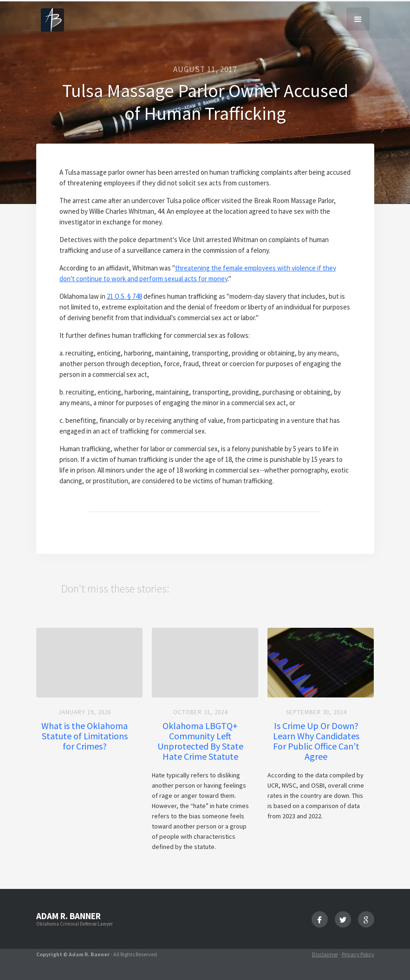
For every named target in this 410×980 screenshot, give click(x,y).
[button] (358, 19)
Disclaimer (325, 954)
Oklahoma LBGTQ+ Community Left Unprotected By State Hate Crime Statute (200, 741)
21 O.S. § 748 (124, 296)
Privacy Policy (358, 954)
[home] (52, 19)
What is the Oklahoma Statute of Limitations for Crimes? (85, 736)
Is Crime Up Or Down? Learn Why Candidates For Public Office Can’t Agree (316, 741)
